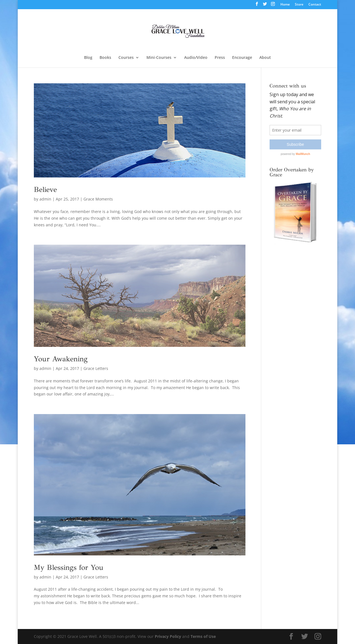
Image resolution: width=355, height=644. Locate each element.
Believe (45, 189)
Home (285, 5)
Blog (88, 58)
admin (45, 199)
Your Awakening (61, 359)
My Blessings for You (69, 567)
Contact (315, 5)
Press (220, 58)
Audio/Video (196, 58)
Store (299, 5)
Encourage (242, 58)
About (265, 58)
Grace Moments (98, 199)
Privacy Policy (168, 636)
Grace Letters (96, 368)
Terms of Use (203, 636)
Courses (126, 58)
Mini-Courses (159, 58)
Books (105, 58)
